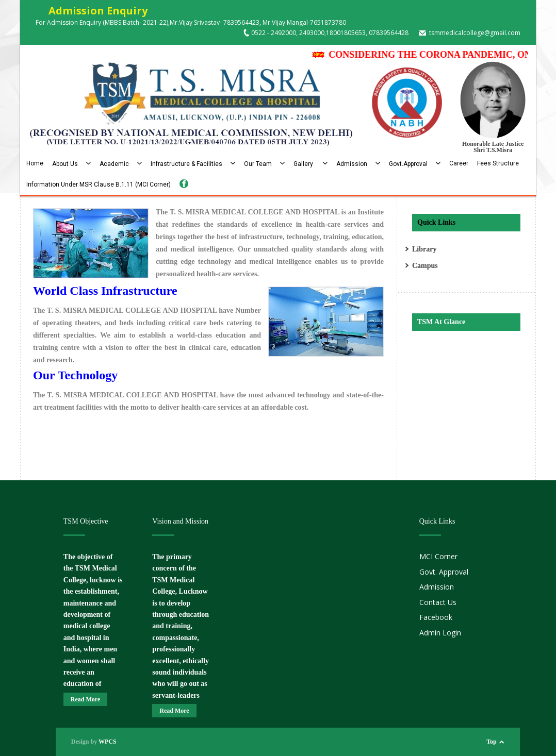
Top (492, 742)
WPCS (108, 742)
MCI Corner (438, 556)
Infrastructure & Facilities (193, 164)
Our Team (264, 164)
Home (35, 163)
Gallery (310, 164)
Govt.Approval (415, 164)
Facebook (436, 617)
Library (424, 249)
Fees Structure (498, 163)
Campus (425, 266)
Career (459, 163)
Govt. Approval (444, 572)
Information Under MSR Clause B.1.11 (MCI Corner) (99, 184)
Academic (121, 164)
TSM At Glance (441, 322)
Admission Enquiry (92, 11)
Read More (85, 699)
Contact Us (438, 602)
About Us (71, 164)
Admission (358, 164)
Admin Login (440, 633)
